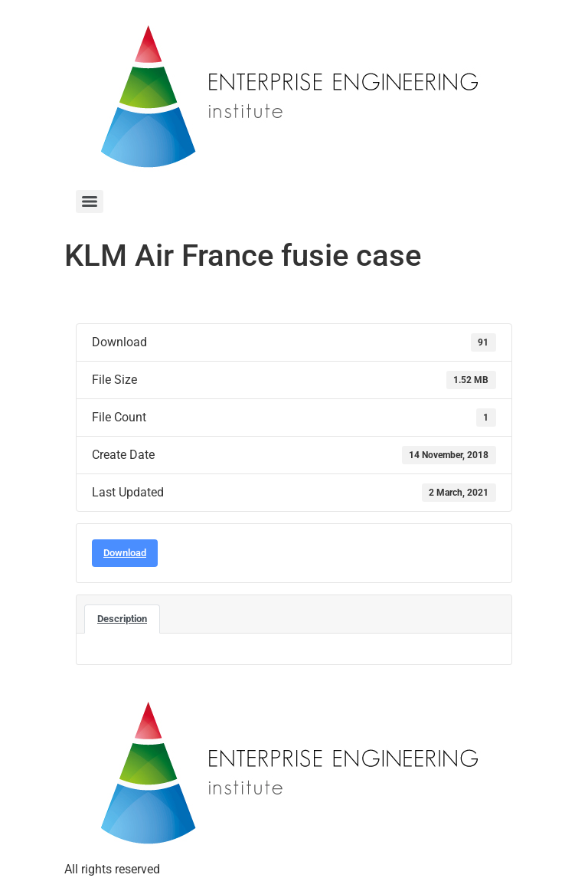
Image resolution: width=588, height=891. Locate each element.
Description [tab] (122, 619)
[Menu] (90, 201)
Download (125, 553)
